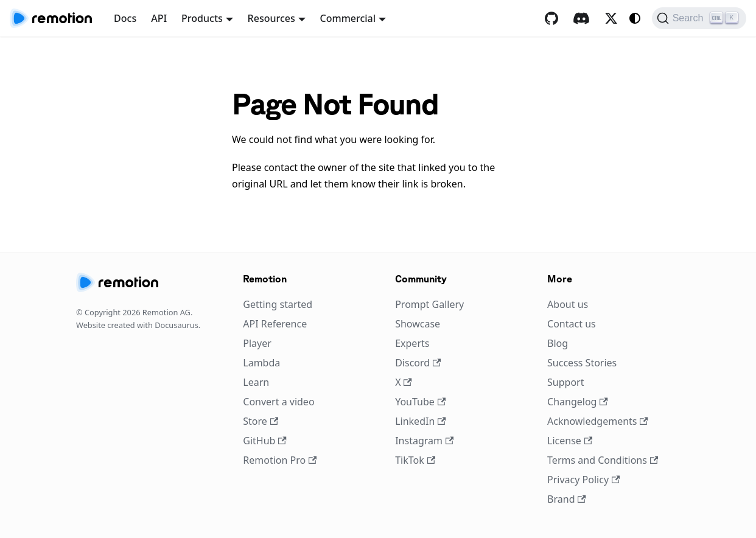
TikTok (415, 460)
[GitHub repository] (551, 18)
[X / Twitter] (611, 18)
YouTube (420, 402)
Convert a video (278, 402)
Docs (125, 18)
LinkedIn (420, 421)
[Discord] (581, 18)
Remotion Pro (280, 460)
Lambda (261, 363)
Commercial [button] (348, 18)
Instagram (424, 441)
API (159, 18)
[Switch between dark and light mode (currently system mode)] (635, 18)
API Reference (275, 324)
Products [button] (202, 18)
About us (568, 304)
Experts (412, 343)
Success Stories (582, 363)
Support (565, 382)
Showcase (418, 324)
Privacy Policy (583, 480)
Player (257, 343)
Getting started (278, 304)
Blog (558, 343)
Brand (567, 499)
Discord (418, 363)
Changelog (578, 402)
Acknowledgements (598, 421)
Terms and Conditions (603, 460)
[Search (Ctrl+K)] (699, 18)
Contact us (572, 324)
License (570, 441)
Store (261, 421)
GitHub (264, 441)
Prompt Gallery (429, 304)
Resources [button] (271, 18)
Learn (256, 382)
